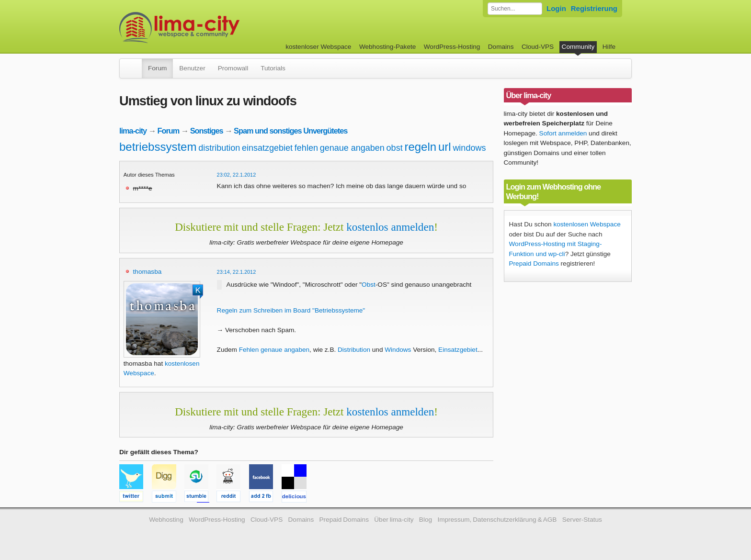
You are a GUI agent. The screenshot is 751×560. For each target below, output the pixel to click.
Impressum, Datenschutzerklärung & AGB (497, 520)
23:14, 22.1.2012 (237, 272)
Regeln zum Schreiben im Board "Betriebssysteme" (291, 310)
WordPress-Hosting (452, 47)
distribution (219, 148)
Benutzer (192, 68)
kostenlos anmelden (390, 227)
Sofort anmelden (563, 133)
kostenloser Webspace (318, 47)
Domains (501, 47)
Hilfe (609, 47)
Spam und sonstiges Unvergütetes (290, 131)
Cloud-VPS (538, 47)
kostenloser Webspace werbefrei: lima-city (215, 28)
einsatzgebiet (267, 148)
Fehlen (249, 350)
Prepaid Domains (534, 263)
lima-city (133, 131)
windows (469, 148)
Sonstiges (207, 131)
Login (556, 8)
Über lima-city (394, 520)
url (445, 147)
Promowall (233, 68)
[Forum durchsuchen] (515, 9)
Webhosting (166, 520)
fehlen (306, 148)
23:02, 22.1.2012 (237, 175)
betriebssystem (158, 147)
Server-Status (582, 520)
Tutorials (273, 68)
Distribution (354, 350)
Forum (157, 68)
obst (395, 148)
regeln (420, 147)
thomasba (148, 272)
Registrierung (594, 8)
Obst (369, 285)
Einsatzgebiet (458, 350)
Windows (398, 350)
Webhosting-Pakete (387, 47)
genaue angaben (352, 148)
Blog (426, 520)
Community (578, 47)
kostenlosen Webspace (587, 224)
